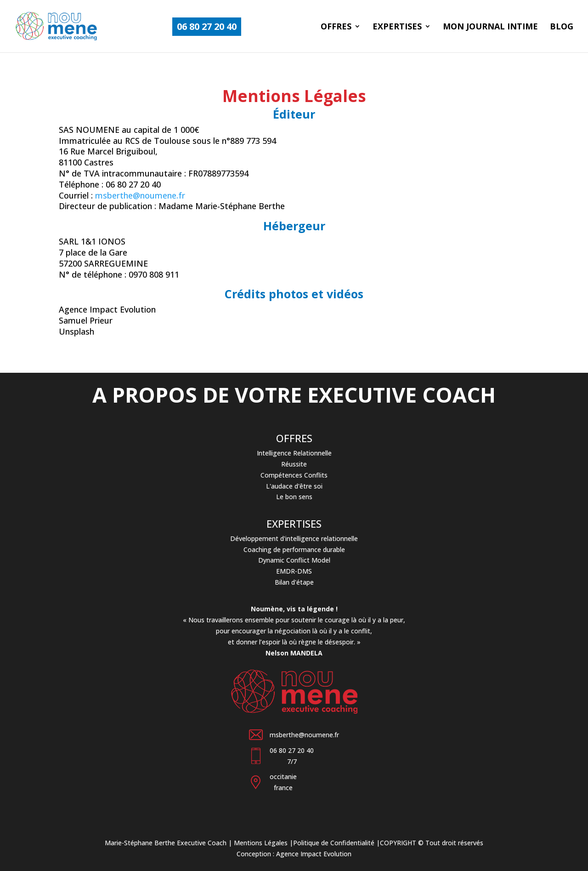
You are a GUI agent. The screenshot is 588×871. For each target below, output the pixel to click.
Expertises (397, 27)
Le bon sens (294, 497)
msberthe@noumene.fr (140, 195)
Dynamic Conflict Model (294, 560)
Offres (336, 27)
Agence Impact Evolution (314, 854)
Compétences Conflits (294, 475)
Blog (562, 27)
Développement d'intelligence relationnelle (294, 538)
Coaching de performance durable (294, 549)
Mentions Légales (261, 843)
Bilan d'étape (294, 582)
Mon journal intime (490, 27)
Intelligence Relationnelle (294, 453)
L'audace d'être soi (294, 486)
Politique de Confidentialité (334, 843)
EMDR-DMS (294, 571)
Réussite (294, 464)
